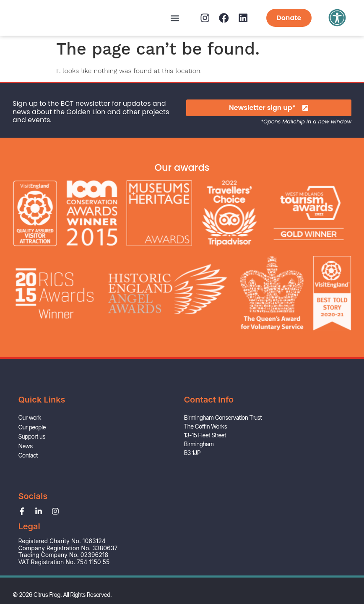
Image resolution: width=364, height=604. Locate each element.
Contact (28, 487)
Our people (32, 461)
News (25, 478)
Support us (31, 469)
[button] (163, 18)
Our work (30, 452)
